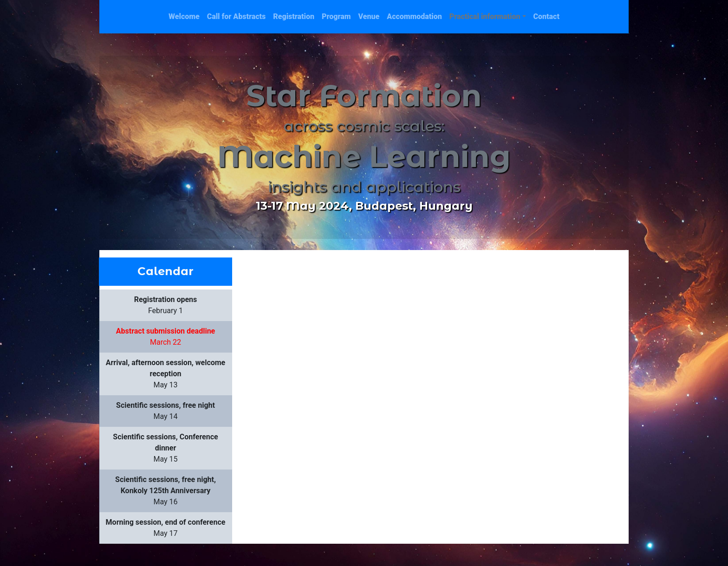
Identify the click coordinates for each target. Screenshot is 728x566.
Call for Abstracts (237, 16)
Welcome (184, 16)
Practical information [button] (485, 16)
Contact (546, 16)
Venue (369, 16)
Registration (294, 16)
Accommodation (414, 16)
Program (336, 16)
